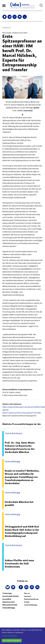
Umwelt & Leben (9, 602)
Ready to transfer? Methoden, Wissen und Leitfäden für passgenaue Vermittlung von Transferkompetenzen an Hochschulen (22, 477)
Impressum (28, 596)
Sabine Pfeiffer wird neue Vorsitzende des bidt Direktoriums (19, 564)
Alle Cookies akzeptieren (12, 641)
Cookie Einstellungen (31, 605)
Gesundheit (7, 599)
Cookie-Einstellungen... (10, 636)
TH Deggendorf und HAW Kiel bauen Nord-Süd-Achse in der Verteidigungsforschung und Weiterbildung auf (22, 531)
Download (28, 110)
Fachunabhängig (9, 608)
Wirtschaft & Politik (10, 605)
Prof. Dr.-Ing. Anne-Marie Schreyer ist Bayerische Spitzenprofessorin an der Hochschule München (20, 447)
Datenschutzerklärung (31, 599)
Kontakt (27, 602)
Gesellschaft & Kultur (11, 596)
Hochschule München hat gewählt (19, 504)
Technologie (7, 593)
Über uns (27, 593)
